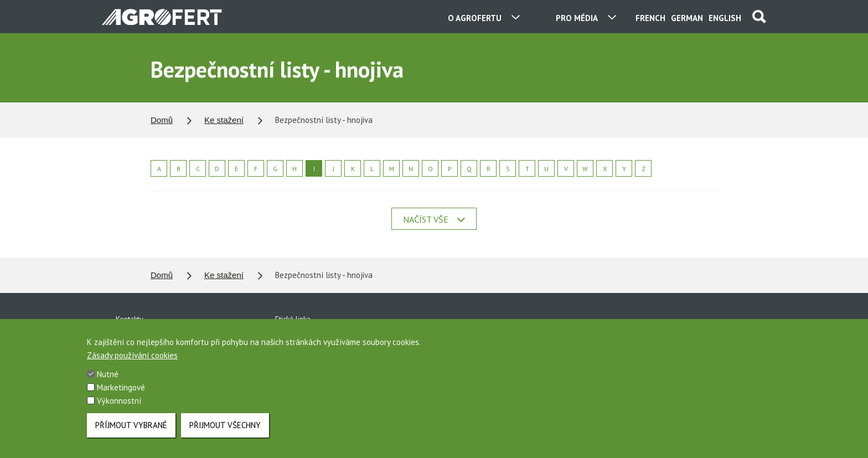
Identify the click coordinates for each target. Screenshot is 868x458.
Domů (162, 120)
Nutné (108, 382)
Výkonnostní (119, 409)
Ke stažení (224, 120)
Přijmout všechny (225, 433)
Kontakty (130, 319)
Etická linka (293, 319)
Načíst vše (434, 219)
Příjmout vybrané (131, 433)
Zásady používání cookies (132, 364)
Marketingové (121, 396)
